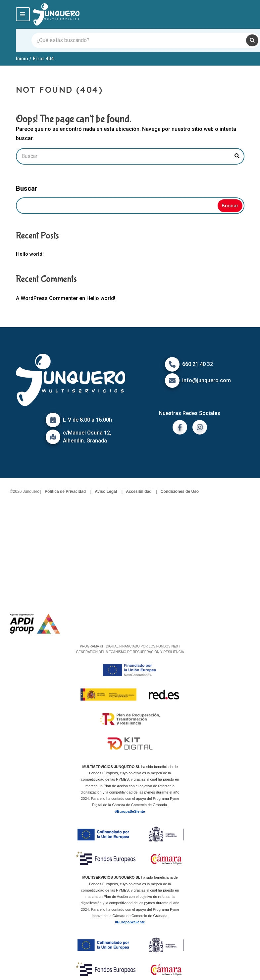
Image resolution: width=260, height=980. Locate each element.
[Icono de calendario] (53, 420)
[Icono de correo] (172, 381)
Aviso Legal (106, 491)
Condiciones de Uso (180, 491)
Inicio (22, 59)
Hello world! (30, 254)
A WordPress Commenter (47, 298)
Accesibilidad (139, 491)
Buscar (27, 188)
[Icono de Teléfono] (172, 364)
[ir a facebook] (180, 427)
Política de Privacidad (65, 491)
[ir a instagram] (200, 427)
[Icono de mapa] (53, 437)
